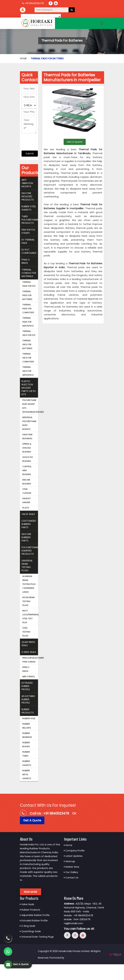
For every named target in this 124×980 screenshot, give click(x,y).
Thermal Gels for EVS (29, 333)
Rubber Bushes (26, 745)
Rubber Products (28, 711)
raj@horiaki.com (74, 923)
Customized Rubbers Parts (29, 524)
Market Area (72, 867)
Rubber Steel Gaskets (29, 208)
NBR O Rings (29, 677)
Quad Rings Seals (28, 644)
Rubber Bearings (27, 735)
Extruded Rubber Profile (27, 686)
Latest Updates (73, 856)
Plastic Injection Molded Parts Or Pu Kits (29, 388)
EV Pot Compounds (29, 251)
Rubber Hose (29, 718)
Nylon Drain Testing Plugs (28, 601)
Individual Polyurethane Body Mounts (29, 423)
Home (23, 58)
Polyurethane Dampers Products (30, 551)
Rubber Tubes (26, 754)
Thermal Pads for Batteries (27, 295)
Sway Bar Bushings (27, 437)
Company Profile (74, 851)
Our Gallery (71, 872)
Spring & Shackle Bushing (27, 448)
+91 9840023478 (33, 3)
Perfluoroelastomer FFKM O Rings (30, 660)
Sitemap (70, 861)
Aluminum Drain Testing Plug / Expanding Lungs (29, 584)
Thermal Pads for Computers (28, 309)
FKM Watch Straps (28, 231)
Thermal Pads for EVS (29, 284)
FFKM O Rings (26, 261)
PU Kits (26, 508)
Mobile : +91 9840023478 (78, 915)
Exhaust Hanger (27, 500)
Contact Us (71, 878)
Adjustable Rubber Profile (28, 699)
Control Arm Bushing (27, 470)
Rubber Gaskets (27, 763)
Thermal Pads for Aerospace (28, 322)
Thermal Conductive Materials (29, 273)
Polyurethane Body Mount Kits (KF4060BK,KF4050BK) (30, 406)
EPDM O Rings (26, 669)
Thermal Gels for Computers (28, 358)
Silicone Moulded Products (28, 196)
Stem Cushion (27, 491)
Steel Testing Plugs (26, 632)
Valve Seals (28, 514)
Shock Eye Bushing (28, 459)
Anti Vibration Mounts (27, 183)
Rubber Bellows (27, 726)
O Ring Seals (29, 652)
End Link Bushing (27, 482)
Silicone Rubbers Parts (26, 537)
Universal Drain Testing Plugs (27, 566)
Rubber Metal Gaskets (27, 774)
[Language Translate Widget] (41, 16)
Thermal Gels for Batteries (27, 344)
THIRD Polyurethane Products (30, 220)
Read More (31, 892)
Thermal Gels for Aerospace (28, 371)
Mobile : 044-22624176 (77, 919)
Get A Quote (75, 142)
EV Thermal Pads (28, 241)
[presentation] (41, 140)
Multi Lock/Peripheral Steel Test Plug (30, 617)
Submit (30, 154)
